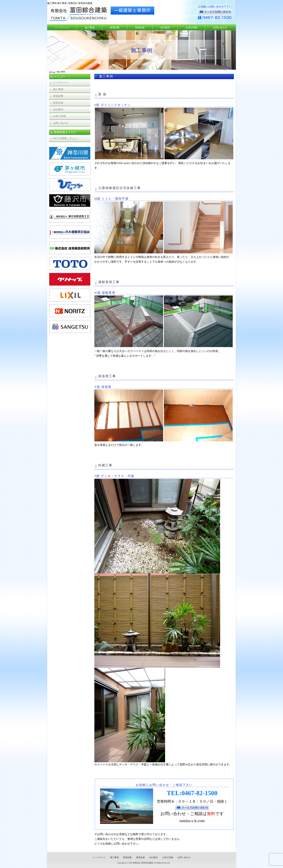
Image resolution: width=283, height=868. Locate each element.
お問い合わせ (220, 28)
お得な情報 (191, 28)
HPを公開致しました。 (66, 138)
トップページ (62, 28)
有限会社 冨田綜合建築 (143, 863)
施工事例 (90, 28)
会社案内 (165, 28)
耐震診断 (115, 28)
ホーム (52, 72)
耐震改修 (140, 28)
